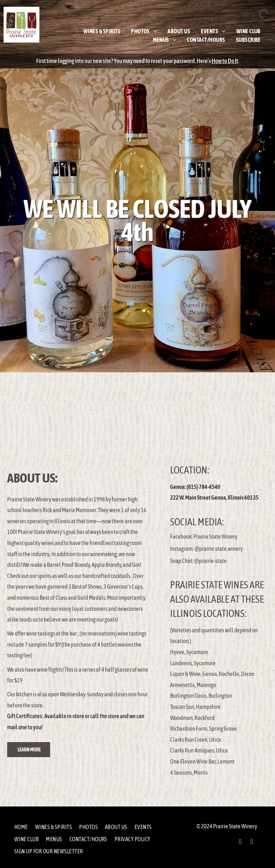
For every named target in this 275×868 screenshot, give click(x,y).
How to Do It (225, 61)
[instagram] (252, 842)
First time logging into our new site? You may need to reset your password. (116, 61)
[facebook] (240, 842)
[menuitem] (102, 31)
